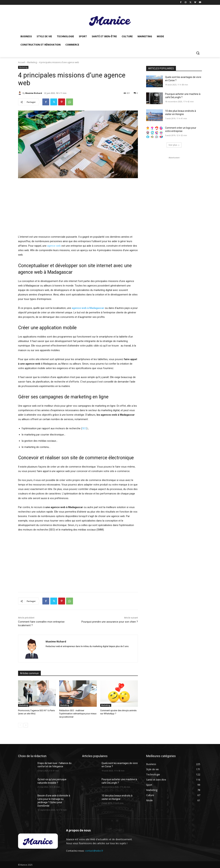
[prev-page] (20, 725)
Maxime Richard (34, 93)
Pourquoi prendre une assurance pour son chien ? (110, 622)
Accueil (22, 62)
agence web (54, 246)
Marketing (32, 62)
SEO (84, 428)
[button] (198, 53)
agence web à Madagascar (88, 308)
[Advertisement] (78, 207)
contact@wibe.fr (94, 851)
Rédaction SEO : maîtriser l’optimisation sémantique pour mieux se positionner (78, 714)
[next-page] (26, 725)
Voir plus (174, 145)
